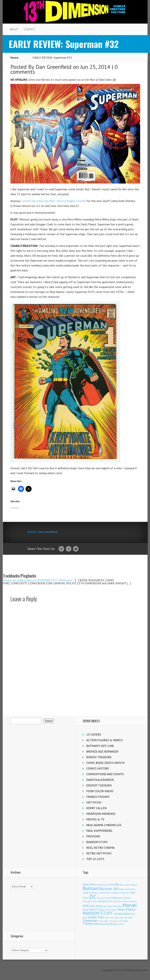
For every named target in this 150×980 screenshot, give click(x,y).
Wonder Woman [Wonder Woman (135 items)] (109, 924)
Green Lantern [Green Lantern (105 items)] (129, 901)
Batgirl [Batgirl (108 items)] (134, 885)
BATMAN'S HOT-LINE (100, 746)
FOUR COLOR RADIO (100, 791)
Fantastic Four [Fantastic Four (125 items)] (90, 901)
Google (61, 549)
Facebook (69, 549)
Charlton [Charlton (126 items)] (115, 893)
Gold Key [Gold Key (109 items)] (117, 901)
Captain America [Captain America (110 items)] (90, 893)
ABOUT (14, 29)
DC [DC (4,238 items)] (93, 897)
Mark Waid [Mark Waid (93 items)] (117, 906)
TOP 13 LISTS (95, 859)
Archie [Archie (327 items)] (115, 884)
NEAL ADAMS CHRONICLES (104, 825)
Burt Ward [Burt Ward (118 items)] (130, 889)
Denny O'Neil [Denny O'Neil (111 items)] (104, 898)
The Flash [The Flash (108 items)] (103, 921)
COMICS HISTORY (98, 768)
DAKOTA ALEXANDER (100, 780)
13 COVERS (94, 734)
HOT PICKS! (94, 802)
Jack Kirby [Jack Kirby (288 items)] (96, 906)
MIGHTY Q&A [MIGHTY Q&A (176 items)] (97, 910)
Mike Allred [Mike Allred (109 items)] (111, 910)
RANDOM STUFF (97, 842)
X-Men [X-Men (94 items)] (121, 924)
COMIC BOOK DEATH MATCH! (105, 763)
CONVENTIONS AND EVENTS (105, 774)
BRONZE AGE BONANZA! (102, 751)
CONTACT (29, 29)
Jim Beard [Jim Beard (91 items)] (108, 906)
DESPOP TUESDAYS (99, 785)
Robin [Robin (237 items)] (127, 914)
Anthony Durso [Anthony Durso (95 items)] (103, 885)
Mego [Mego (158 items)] (86, 910)
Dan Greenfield (54, 67)
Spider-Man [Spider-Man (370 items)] (96, 917)
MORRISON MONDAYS (101, 814)
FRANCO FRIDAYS (98, 797)
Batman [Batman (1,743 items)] (91, 888)
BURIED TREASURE (99, 757)
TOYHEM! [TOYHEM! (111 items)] (123, 921)
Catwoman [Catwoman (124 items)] (105, 893)
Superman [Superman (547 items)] (90, 920)
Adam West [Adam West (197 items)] (89, 884)
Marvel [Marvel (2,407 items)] (130, 905)
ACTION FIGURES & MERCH (104, 740)
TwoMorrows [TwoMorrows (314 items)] (91, 924)
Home (14, 58)
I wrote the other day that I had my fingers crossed (53, 201)
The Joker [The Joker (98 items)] (113, 921)
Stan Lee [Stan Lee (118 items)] (109, 917)
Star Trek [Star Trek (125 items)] (119, 917)
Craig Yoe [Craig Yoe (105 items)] (125, 893)
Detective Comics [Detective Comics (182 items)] (121, 898)
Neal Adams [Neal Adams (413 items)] (126, 909)
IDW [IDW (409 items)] (86, 906)
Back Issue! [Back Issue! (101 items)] (125, 885)
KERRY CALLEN (96, 808)
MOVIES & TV (95, 819)
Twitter (76, 549)
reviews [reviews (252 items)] (118, 914)
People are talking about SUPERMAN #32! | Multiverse (38, 580)
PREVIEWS (93, 836)
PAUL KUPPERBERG (99, 831)
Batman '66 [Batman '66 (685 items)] (109, 889)
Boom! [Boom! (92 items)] (122, 889)
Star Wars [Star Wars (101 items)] (128, 918)
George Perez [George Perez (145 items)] (105, 901)
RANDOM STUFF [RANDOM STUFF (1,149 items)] (98, 913)
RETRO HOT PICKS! (99, 853)
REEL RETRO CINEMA (100, 848)
